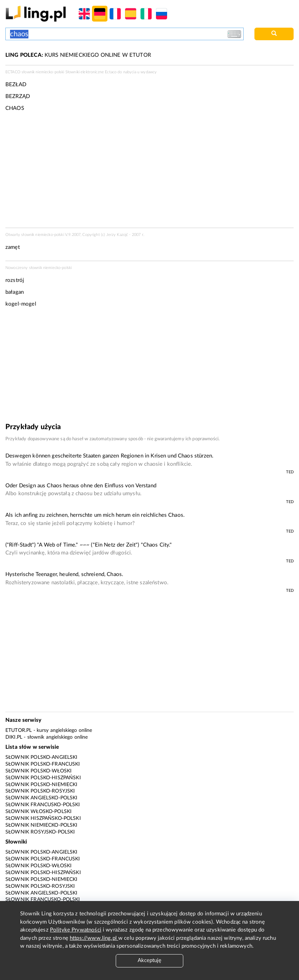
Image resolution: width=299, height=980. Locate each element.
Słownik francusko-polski (43, 805)
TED (290, 472)
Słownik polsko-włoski (38, 771)
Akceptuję (149, 960)
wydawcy (149, 72)
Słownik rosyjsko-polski (40, 832)
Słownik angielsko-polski (42, 798)
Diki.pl (14, 737)
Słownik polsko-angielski (42, 757)
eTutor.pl (19, 730)
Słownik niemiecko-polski (42, 825)
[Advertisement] (149, 368)
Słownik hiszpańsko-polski (43, 818)
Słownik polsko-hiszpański (43, 778)
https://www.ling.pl (94, 938)
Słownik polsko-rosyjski (40, 791)
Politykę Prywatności (76, 930)
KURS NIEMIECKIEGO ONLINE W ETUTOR (78, 55)
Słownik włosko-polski (38, 812)
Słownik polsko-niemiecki (42, 785)
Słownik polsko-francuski (43, 764)
